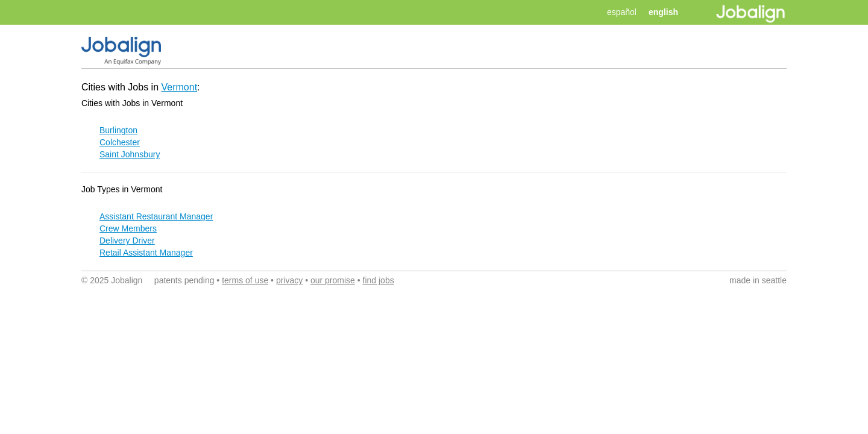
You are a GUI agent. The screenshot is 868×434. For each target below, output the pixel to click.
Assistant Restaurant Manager (156, 216)
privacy (289, 280)
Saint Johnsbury (130, 154)
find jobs (379, 280)
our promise (333, 280)
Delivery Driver (127, 241)
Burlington (118, 130)
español (622, 12)
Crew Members (128, 228)
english (663, 12)
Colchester (120, 142)
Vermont (180, 87)
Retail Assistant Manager (146, 253)
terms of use (245, 280)
